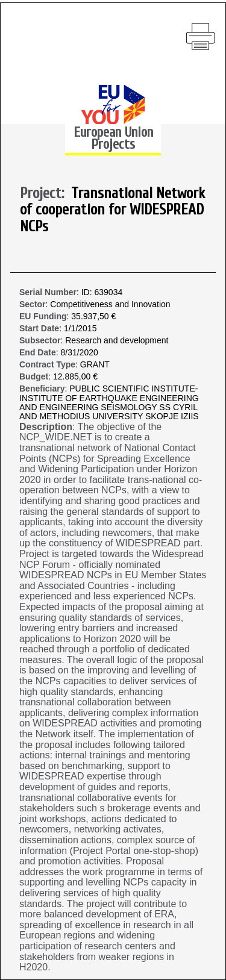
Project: (46, 194)
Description (46, 427)
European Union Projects (113, 138)
